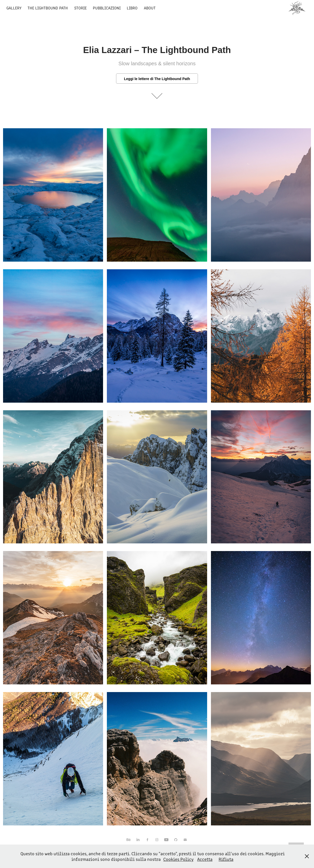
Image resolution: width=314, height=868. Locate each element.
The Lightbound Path (48, 8)
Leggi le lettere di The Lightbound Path (157, 79)
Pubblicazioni (107, 8)
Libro (132, 8)
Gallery (14, 8)
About (150, 8)
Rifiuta (226, 859)
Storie (80, 8)
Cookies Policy (178, 859)
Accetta (205, 859)
